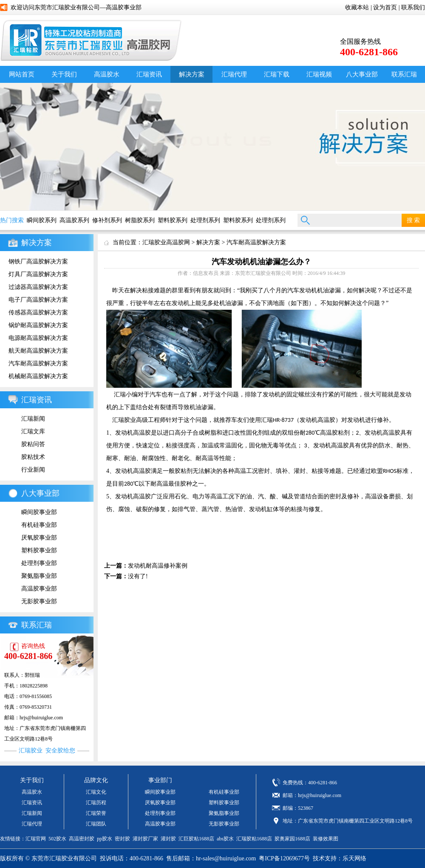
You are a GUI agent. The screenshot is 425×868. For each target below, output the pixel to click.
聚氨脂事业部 (39, 576)
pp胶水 (105, 839)
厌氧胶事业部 (39, 538)
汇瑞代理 (234, 74)
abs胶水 (225, 839)
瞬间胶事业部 (39, 512)
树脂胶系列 (140, 220)
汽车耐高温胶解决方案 (38, 363)
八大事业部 (362, 74)
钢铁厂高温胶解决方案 (38, 262)
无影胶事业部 (39, 601)
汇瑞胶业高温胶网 (166, 242)
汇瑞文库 (33, 431)
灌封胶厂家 (145, 839)
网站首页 (22, 74)
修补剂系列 (107, 220)
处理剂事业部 (39, 563)
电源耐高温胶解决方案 (38, 338)
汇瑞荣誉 (96, 813)
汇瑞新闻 (33, 419)
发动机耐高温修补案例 (158, 566)
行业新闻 (33, 470)
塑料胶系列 (173, 220)
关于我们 (64, 74)
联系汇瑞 (37, 625)
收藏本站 (357, 7)
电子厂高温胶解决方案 (38, 300)
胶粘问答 (33, 444)
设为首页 (385, 7)
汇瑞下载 (277, 74)
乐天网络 (354, 858)
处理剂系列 (205, 220)
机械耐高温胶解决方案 (38, 376)
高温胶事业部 (39, 589)
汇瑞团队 (96, 824)
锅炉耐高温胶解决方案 (38, 325)
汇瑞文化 (96, 792)
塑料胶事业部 (39, 550)
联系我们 (413, 7)
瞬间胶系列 (42, 220)
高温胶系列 (74, 220)
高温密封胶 (82, 839)
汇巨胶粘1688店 (196, 839)
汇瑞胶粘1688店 (254, 839)
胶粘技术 (33, 457)
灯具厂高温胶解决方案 (38, 274)
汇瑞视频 (319, 74)
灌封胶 (168, 839)
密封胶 (122, 839)
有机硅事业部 (39, 525)
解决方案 (192, 74)
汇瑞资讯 (149, 74)
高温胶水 (107, 74)
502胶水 (57, 839)
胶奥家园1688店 (292, 839)
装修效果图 (326, 839)
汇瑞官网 (36, 839)
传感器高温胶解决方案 (38, 312)
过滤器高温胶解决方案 (38, 287)
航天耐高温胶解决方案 (38, 351)
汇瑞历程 (96, 803)
